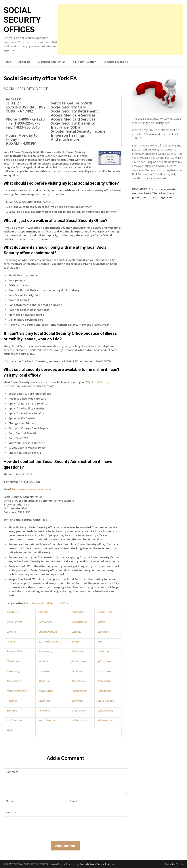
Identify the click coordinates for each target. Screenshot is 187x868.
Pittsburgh (104, 691)
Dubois (11, 641)
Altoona (43, 612)
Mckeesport (14, 681)
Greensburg (46, 651)
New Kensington (17, 691)
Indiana (43, 661)
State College (106, 701)
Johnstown (104, 661)
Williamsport (105, 720)
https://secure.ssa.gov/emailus (32, 489)
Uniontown (79, 710)
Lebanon (77, 671)
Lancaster (44, 671)
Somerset (78, 701)
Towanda (44, 710)
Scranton (44, 701)
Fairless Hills (14, 651)
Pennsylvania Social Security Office (46, 603)
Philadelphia (79, 691)
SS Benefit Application (51, 62)
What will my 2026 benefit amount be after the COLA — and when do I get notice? (156, 134)
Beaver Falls (105, 612)
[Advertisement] (120, 29)
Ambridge (78, 612)
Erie (100, 641)
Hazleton (103, 651)
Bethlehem (45, 622)
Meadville (44, 681)
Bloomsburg (79, 622)
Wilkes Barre (79, 720)
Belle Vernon (15, 622)
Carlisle (11, 632)
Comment (65, 781)
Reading (12, 701)
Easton (76, 641)
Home (7, 62)
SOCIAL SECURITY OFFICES (22, 20)
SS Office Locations (116, 62)
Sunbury (12, 710)
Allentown (13, 612)
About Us (24, 62)
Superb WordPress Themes (98, 864)
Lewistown (104, 671)
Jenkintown (79, 661)
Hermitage (13, 661)
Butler (101, 622)
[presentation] (31, 828)
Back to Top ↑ (174, 864)
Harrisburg (78, 651)
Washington (14, 720)
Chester (76, 632)
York (9, 730)
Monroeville (79, 681)
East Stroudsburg (49, 641)
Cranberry (104, 632)
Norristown (45, 691)
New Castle (104, 681)
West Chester (47, 720)
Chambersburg (48, 632)
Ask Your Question (85, 62)
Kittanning (13, 671)
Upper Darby (105, 710)
